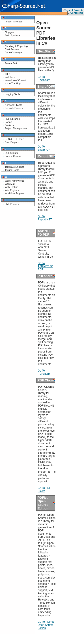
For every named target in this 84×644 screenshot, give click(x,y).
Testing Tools (12, 170)
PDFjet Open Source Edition (43, 503)
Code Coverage (13, 52)
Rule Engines (12, 142)
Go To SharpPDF (44, 148)
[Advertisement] (70, 29)
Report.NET (46, 156)
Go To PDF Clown (44, 490)
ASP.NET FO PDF (44, 233)
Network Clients (13, 105)
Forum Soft (11, 63)
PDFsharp (45, 276)
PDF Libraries (12, 119)
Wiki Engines (12, 190)
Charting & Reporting (16, 46)
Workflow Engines (15, 193)
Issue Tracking (13, 83)
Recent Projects (74, 10)
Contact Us (77, 13)
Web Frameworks (14, 181)
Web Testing (11, 187)
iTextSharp (46, 51)
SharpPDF (45, 87)
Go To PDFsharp (44, 372)
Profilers (9, 125)
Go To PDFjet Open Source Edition (46, 625)
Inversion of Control (15, 80)
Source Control (13, 156)
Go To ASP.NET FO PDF (45, 266)
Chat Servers (12, 49)
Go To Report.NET (45, 218)
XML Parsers (12, 204)
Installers (10, 77)
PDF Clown (46, 380)
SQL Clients (11, 153)
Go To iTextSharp (44, 78)
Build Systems (13, 35)
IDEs (7, 74)
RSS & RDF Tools (14, 139)
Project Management (16, 128)
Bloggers (10, 32)
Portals (9, 122)
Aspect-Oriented (14, 22)
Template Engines (14, 167)
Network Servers (14, 108)
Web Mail (10, 184)
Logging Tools (12, 94)
